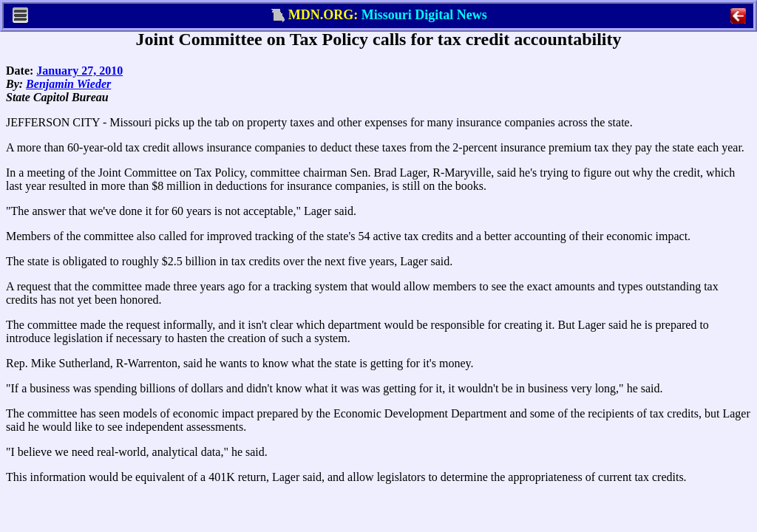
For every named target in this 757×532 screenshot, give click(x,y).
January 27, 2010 (79, 71)
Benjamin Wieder (68, 84)
